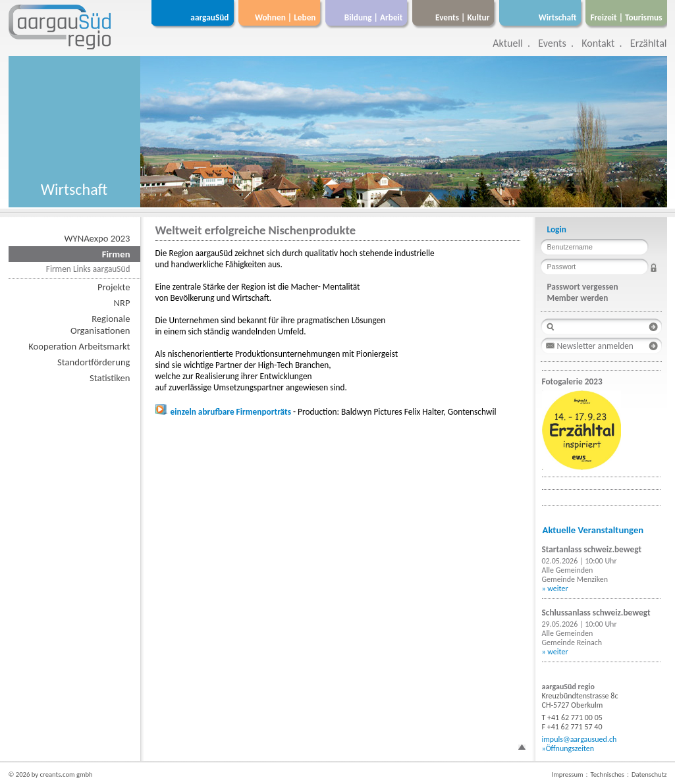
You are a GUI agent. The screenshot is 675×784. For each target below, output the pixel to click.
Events (552, 43)
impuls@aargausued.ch (580, 739)
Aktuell (508, 43)
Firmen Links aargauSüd (88, 269)
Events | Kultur (462, 17)
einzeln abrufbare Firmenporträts (223, 412)
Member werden (578, 298)
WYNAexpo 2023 (97, 238)
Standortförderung (94, 362)
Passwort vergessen (583, 287)
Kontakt (598, 43)
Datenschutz (649, 774)
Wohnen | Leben (285, 17)
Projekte (114, 287)
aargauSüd (209, 17)
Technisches (607, 774)
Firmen (116, 254)
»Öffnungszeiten (568, 748)
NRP (122, 303)
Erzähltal (649, 43)
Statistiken (110, 378)
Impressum (567, 774)
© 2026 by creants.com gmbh (51, 774)
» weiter (555, 588)
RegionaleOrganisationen (100, 325)
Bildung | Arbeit (374, 17)
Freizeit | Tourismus (626, 17)
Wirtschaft (558, 17)
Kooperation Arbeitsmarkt (79, 346)
